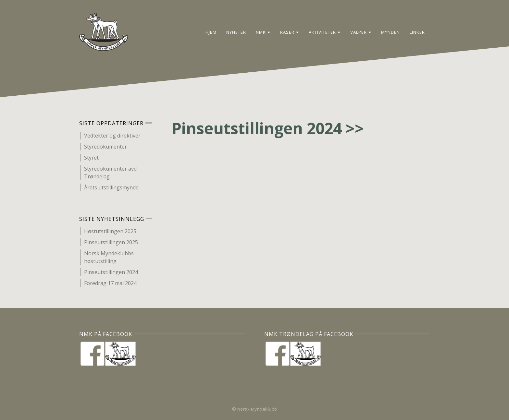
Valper (361, 32)
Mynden (391, 32)
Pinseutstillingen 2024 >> (268, 128)
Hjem (211, 32)
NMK (263, 32)
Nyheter (236, 32)
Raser (290, 32)
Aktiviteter (325, 32)
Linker (417, 32)
